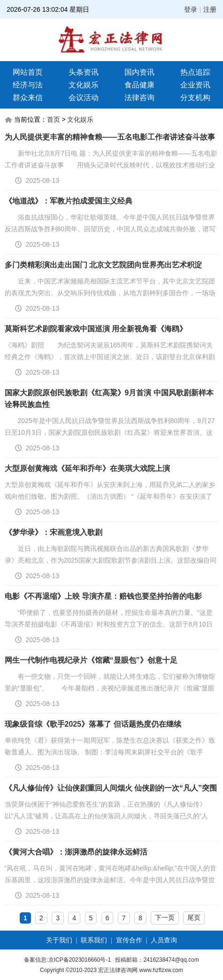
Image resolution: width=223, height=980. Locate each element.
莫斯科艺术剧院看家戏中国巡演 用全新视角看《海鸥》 (96, 329)
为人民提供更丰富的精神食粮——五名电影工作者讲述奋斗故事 (110, 137)
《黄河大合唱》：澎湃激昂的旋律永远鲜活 (76, 852)
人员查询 (164, 940)
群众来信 (28, 98)
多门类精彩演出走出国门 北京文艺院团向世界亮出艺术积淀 (103, 265)
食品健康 (139, 85)
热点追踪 (195, 72)
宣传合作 (129, 940)
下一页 (165, 917)
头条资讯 (84, 72)
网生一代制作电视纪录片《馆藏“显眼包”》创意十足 (91, 660)
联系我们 (94, 940)
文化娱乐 (84, 85)
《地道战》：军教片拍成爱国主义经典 (69, 201)
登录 (191, 9)
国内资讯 (139, 72)
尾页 (194, 917)
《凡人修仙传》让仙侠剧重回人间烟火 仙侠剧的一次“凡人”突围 (111, 788)
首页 (54, 119)
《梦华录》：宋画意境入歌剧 (54, 532)
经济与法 (28, 85)
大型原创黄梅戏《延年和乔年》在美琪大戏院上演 (87, 468)
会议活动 (84, 98)
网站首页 (28, 72)
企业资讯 (195, 85)
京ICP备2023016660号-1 (80, 960)
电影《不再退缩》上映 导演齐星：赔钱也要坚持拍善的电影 (103, 596)
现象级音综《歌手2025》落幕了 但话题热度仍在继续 (93, 724)
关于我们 (59, 940)
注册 (210, 9)
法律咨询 (139, 98)
